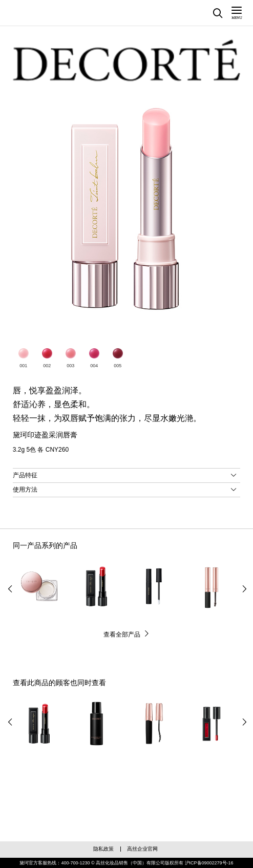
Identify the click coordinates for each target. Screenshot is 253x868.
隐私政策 (103, 849)
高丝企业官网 (142, 849)
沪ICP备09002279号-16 (209, 863)
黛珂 (46, 12)
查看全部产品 (122, 634)
